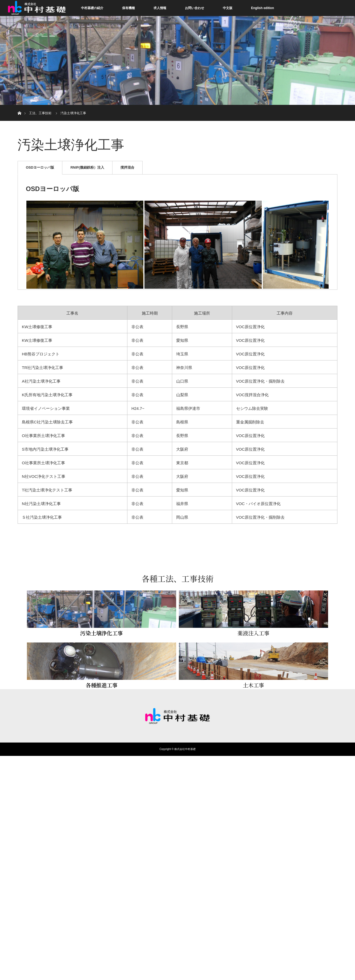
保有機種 (128, 8)
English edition (263, 8)
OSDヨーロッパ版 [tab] (40, 167)
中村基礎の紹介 (92, 8)
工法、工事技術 (40, 113)
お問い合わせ (195, 8)
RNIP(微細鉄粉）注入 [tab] (87, 167)
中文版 (228, 8)
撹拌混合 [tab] (127, 167)
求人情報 (160, 8)
